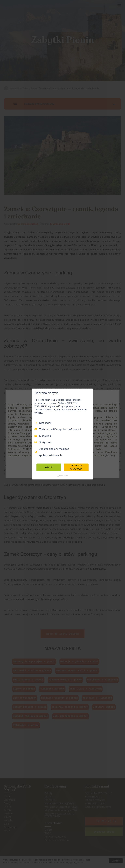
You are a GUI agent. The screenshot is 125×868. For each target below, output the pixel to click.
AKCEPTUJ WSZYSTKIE (76, 467)
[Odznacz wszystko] (89, 393)
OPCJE (49, 467)
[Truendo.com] (62, 476)
